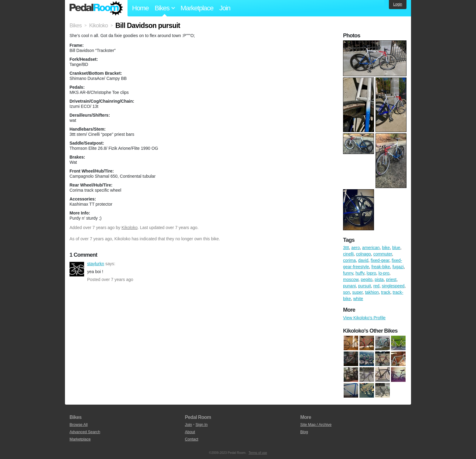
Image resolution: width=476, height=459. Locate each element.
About (190, 432)
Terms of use (258, 453)
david (363, 260)
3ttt (346, 248)
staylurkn (77, 269)
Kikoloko (129, 228)
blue (396, 248)
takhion (372, 292)
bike (386, 248)
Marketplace (197, 8)
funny (348, 273)
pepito (366, 279)
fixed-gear (380, 260)
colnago (364, 254)
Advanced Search (85, 432)
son (347, 292)
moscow (351, 279)
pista (379, 279)
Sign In (202, 425)
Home (140, 8)
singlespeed (393, 286)
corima (349, 260)
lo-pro (384, 273)
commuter (383, 254)
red (376, 286)
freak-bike (381, 267)
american (371, 248)
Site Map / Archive (316, 425)
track (386, 292)
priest (391, 279)
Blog (304, 432)
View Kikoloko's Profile (364, 318)
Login (398, 4)
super (357, 292)
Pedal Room (96, 8)
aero (355, 248)
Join (225, 8)
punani (349, 286)
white (358, 299)
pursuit (365, 286)
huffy (360, 273)
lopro (371, 273)
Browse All (79, 425)
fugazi (398, 267)
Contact (192, 439)
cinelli (348, 254)
